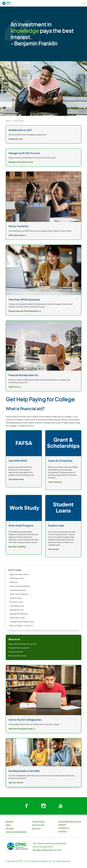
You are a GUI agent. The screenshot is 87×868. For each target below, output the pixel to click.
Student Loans (16, 598)
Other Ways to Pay (17, 618)
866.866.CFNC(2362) (43, 850)
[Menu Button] (84, 3)
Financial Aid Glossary (18, 656)
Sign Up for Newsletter (16, 832)
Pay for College (18, 121)
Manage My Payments (19, 614)
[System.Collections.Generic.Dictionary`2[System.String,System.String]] (27, 806)
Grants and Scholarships (20, 586)
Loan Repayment (17, 606)
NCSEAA (10, 828)
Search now (15, 387)
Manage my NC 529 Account (21, 162)
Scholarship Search (18, 590)
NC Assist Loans (16, 602)
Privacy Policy (39, 821)
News (8, 825)
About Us (36, 828)
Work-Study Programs (19, 594)
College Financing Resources (22, 622)
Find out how (53, 549)
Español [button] (9, 821)
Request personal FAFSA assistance (25, 311)
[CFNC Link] (7, 3)
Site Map (62, 831)
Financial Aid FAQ (16, 652)
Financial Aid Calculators (19, 648)
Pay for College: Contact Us (21, 625)
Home (8, 121)
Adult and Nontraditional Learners (22, 644)
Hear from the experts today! (22, 729)
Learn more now (55, 482)
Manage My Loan (17, 610)
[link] (44, 690)
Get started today (16, 479)
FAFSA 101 (14, 582)
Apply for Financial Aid (19, 574)
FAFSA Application (17, 235)
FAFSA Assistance (17, 578)
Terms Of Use (38, 825)
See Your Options (16, 783)
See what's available (17, 547)
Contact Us (64, 828)
